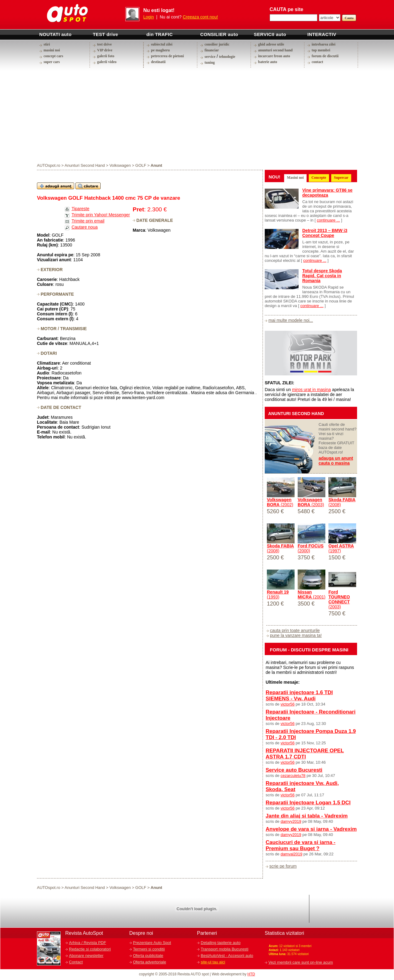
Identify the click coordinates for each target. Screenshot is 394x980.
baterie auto (268, 62)
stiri (47, 44)
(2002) (280, 502)
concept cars (54, 56)
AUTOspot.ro (49, 165)
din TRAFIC (160, 34)
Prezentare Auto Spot (152, 943)
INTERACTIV (322, 34)
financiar (212, 50)
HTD (251, 974)
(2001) (312, 594)
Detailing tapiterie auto (221, 943)
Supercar (341, 178)
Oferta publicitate (148, 956)
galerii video (107, 62)
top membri (321, 50)
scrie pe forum (283, 866)
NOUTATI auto (56, 34)
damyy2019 (291, 821)
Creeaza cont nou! (200, 17)
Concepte (319, 178)
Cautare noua (84, 227)
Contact (76, 962)
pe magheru (161, 50)
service (210, 57)
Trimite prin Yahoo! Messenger (101, 215)
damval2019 (291, 854)
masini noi (52, 50)
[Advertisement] (197, 115)
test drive (105, 44)
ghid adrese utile (271, 44)
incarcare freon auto (274, 56)
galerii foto (106, 56)
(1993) (278, 594)
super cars (52, 62)
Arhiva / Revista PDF (88, 943)
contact (318, 62)
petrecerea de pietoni (168, 56)
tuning (210, 62)
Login (149, 17)
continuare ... (328, 220)
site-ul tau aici (213, 962)
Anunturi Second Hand (85, 165)
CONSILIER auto (219, 34)
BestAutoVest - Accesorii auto (227, 956)
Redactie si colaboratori (90, 949)
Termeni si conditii (149, 949)
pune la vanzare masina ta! (296, 635)
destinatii (158, 62)
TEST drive (106, 34)
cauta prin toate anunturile (295, 630)
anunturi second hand (275, 50)
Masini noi (295, 178)
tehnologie (227, 57)
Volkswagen (120, 165)
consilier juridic (217, 44)
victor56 (287, 704)
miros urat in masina (312, 390)
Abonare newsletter (86, 956)
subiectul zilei (162, 44)
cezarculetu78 (293, 776)
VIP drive (105, 50)
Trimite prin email (88, 221)
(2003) (311, 502)
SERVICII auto (270, 34)
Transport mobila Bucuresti (225, 949)
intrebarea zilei (324, 44)
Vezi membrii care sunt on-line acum (301, 962)
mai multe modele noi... (291, 320)
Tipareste (80, 209)
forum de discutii (325, 56)
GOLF (141, 165)
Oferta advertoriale (150, 962)
